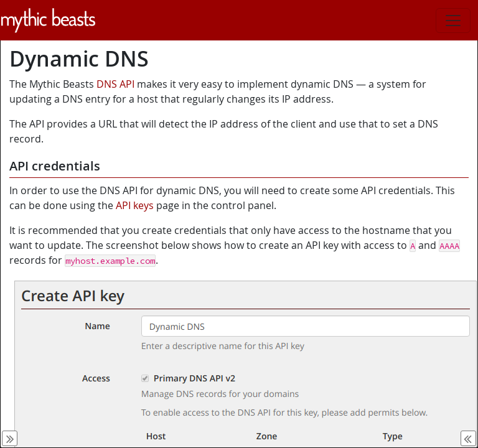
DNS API (115, 84)
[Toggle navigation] (453, 21)
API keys (135, 205)
